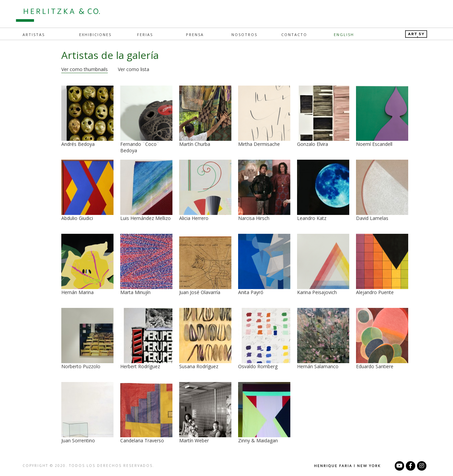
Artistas (34, 35)
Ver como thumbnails (85, 69)
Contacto (294, 35)
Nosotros (244, 35)
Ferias (145, 35)
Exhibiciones (95, 35)
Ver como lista (134, 69)
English (344, 35)
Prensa (195, 35)
